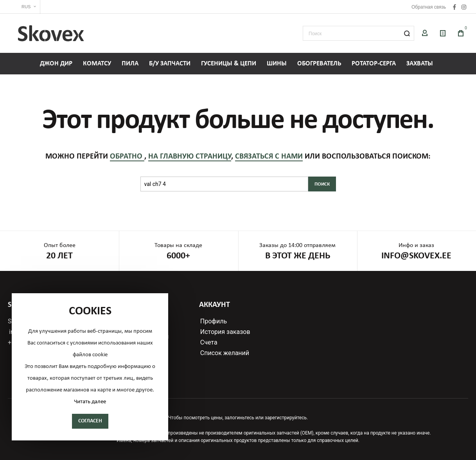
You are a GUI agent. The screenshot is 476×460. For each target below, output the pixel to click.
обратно (127, 157)
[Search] (407, 33)
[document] (90, 367)
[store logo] (51, 33)
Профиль (214, 321)
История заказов (225, 332)
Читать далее (90, 402)
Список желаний (225, 353)
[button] (24, 7)
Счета (209, 343)
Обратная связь (429, 7)
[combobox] (358, 33)
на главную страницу (190, 157)
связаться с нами (269, 157)
